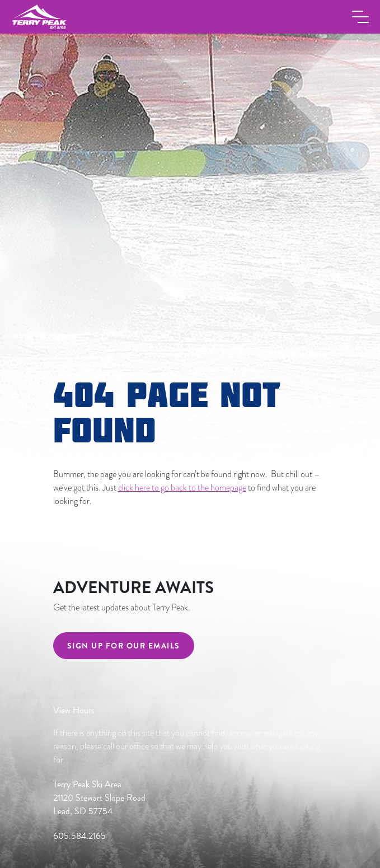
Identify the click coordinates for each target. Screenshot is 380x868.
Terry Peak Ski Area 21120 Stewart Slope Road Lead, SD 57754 (99, 798)
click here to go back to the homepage (182, 488)
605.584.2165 (79, 836)
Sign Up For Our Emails (124, 646)
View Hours (74, 710)
